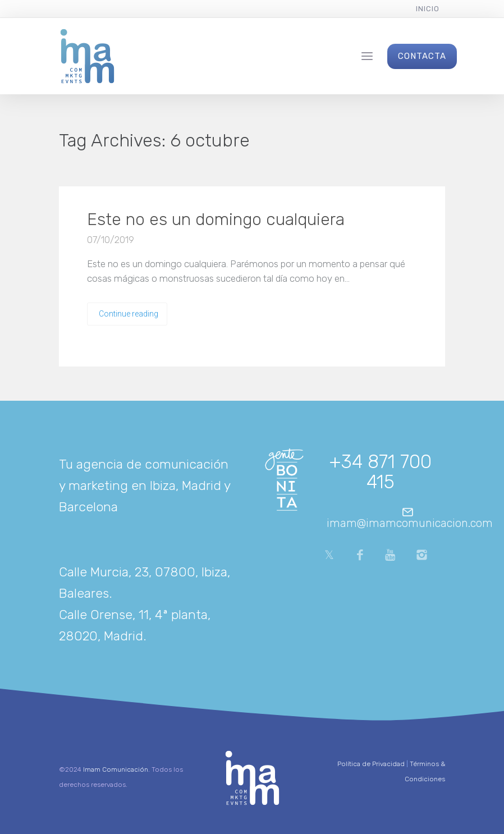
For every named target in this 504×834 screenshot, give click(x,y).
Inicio (428, 9)
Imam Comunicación (116, 769)
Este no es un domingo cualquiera (216, 219)
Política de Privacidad (371, 764)
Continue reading (129, 314)
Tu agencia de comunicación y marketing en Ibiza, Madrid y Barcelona (145, 485)
